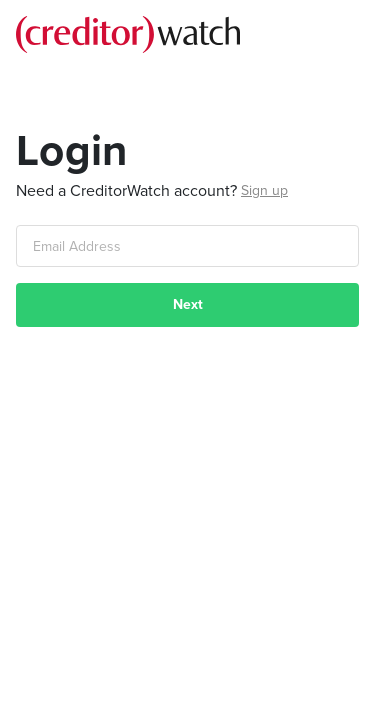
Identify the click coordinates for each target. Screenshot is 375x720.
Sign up (264, 190)
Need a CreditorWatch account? (126, 191)
